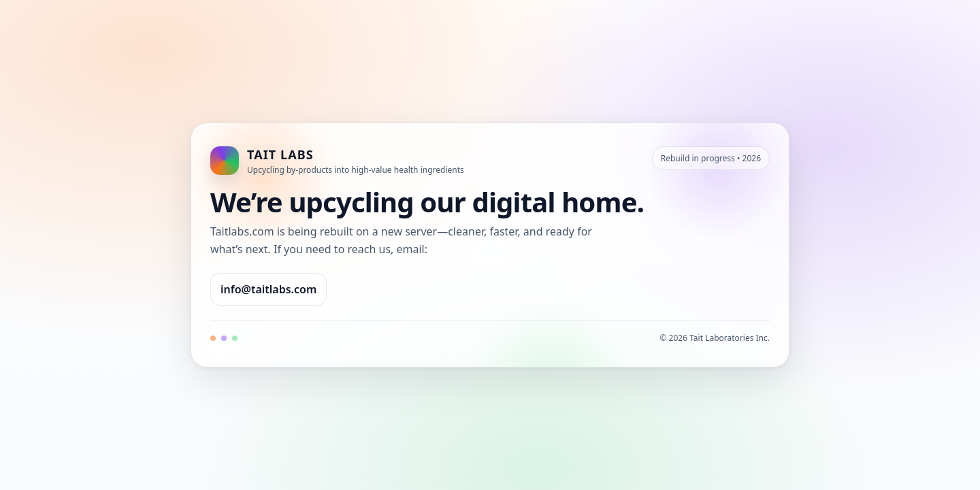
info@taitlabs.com (268, 289)
